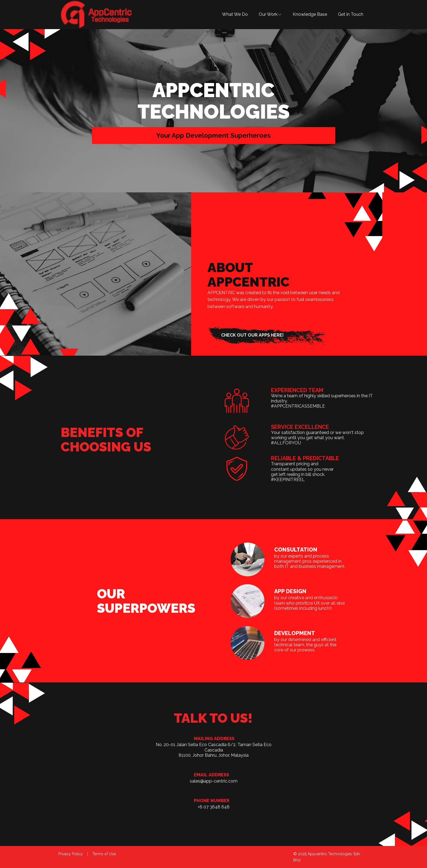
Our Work (268, 14)
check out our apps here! (252, 335)
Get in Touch (351, 14)
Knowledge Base (310, 14)
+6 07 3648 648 (214, 807)
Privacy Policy (71, 854)
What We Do (235, 14)
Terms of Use (104, 854)
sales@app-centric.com (214, 781)
